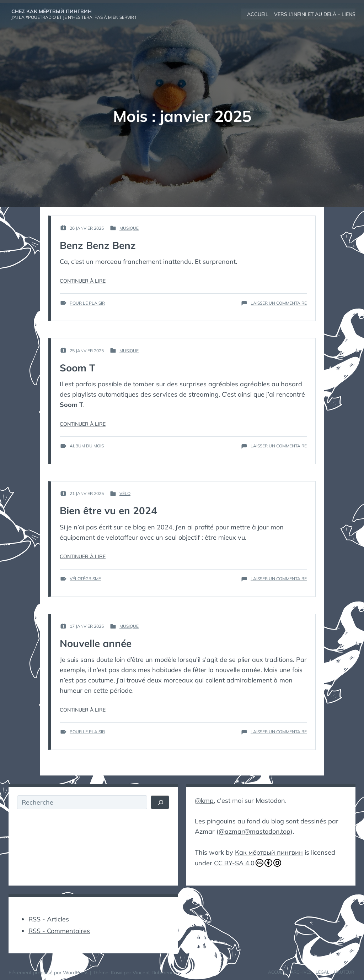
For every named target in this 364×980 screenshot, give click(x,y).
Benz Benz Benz (98, 245)
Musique (129, 228)
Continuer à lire (83, 281)
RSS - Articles (49, 917)
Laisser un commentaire (279, 303)
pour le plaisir (87, 303)
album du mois (87, 445)
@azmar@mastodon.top (255, 830)
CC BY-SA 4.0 (248, 861)
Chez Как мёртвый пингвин (52, 11)
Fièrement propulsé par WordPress (49, 970)
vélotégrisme (85, 578)
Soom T (78, 367)
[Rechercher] (160, 802)
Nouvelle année (96, 643)
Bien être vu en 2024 (108, 510)
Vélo (125, 493)
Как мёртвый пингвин (269, 851)
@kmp (204, 800)
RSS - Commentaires (59, 928)
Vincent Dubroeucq (154, 970)
